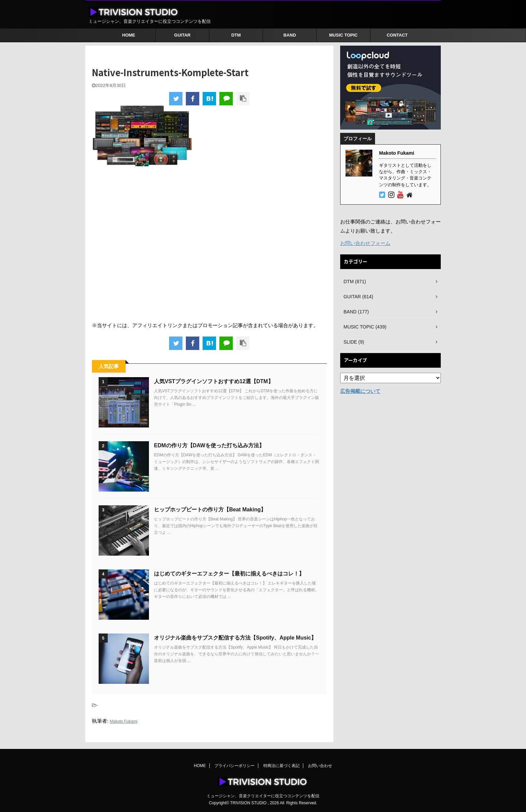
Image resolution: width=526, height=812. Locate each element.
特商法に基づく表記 (281, 766)
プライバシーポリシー (234, 766)
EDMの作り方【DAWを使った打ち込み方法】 (209, 445)
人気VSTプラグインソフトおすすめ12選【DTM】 (214, 381)
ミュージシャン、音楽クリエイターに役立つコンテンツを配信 (263, 796)
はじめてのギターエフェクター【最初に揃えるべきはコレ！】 (229, 574)
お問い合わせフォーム (365, 243)
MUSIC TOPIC (343, 35)
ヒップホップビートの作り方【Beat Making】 (210, 510)
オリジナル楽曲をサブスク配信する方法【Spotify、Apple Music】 (235, 638)
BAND (290, 35)
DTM (236, 35)
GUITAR (182, 35)
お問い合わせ (320, 766)
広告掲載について (360, 391)
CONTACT (397, 35)
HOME (129, 35)
